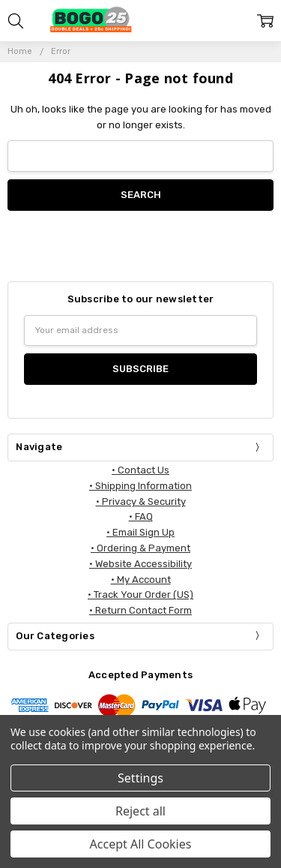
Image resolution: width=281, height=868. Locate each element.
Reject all (140, 811)
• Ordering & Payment (140, 548)
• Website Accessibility (140, 564)
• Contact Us (140, 470)
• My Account (141, 580)
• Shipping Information (140, 486)
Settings (140, 778)
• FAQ (141, 517)
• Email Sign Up (140, 532)
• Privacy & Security (141, 502)
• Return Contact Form (140, 610)
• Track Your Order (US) (140, 595)
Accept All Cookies (141, 844)
